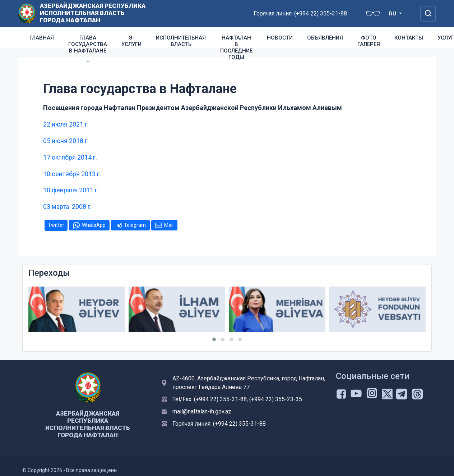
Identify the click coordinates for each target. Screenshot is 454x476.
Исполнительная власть (181, 41)
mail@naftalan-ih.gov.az (202, 411)
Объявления (325, 38)
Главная (42, 38)
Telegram (135, 225)
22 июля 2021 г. (66, 124)
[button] (214, 339)
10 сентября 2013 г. (72, 174)
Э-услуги (131, 41)
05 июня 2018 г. (66, 141)
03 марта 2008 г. (67, 207)
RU (393, 14)
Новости (280, 38)
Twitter (56, 225)
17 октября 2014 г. (70, 157)
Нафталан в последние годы (236, 47)
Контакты (409, 38)
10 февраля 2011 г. (71, 190)
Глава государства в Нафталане (88, 44)
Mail (169, 225)
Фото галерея (369, 41)
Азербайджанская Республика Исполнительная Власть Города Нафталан (93, 13)
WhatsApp (94, 225)
